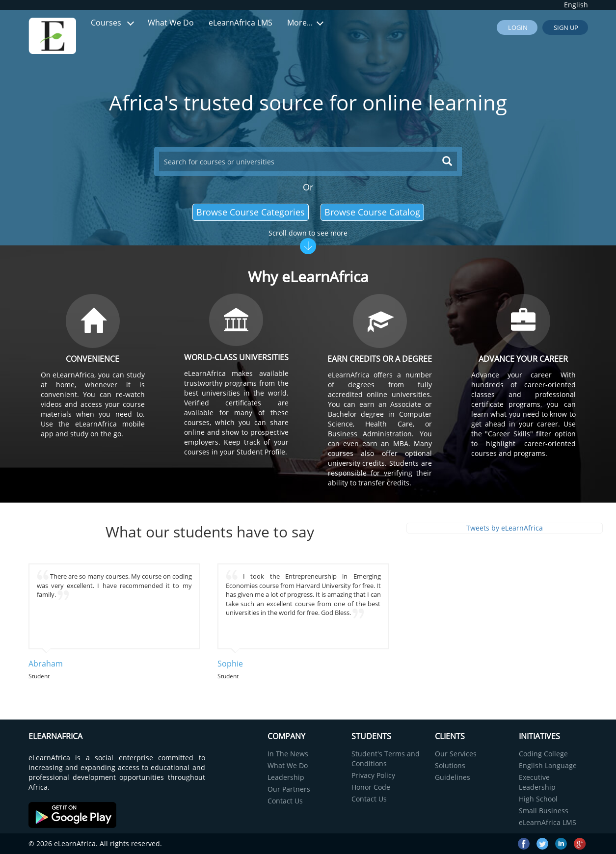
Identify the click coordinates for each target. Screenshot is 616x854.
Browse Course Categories (251, 212)
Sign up (565, 27)
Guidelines (453, 777)
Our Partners (289, 789)
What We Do (171, 23)
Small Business (544, 811)
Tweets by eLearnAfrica (505, 528)
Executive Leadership (537, 782)
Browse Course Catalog (372, 212)
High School (538, 799)
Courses (112, 23)
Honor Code (371, 787)
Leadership (286, 777)
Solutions (450, 765)
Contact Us (285, 801)
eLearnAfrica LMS (241, 23)
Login (517, 27)
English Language (548, 765)
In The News (288, 754)
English (576, 5)
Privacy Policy (373, 775)
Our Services (456, 754)
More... (305, 23)
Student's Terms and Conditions (386, 759)
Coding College (543, 754)
